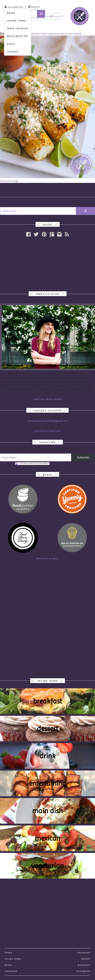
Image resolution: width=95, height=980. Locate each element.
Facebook (84, 953)
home (11, 13)
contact (13, 51)
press (11, 44)
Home (8, 953)
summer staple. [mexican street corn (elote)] (56, 34)
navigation (14, 7)
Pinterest (84, 965)
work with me (17, 36)
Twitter (86, 959)
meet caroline (18, 28)
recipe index (16, 21)
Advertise (11, 971)
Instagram (83, 971)
